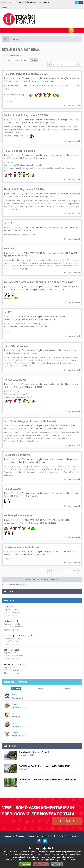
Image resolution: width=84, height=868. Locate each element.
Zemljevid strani (14, 2)
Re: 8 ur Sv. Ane (12, 489)
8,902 (24, 698)
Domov (4, 2)
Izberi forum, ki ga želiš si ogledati (42, 579)
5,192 (24, 726)
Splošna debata (13, 641)
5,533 (24, 707)
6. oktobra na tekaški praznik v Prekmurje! (34, 752)
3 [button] (57, 64)
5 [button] (65, 64)
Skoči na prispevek (72, 106)
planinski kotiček (56, 551)
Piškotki (32, 836)
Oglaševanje (21, 836)
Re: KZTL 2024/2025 (15, 380)
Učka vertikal (10, 607)
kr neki (51, 287)
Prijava (4, 7)
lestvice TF (53, 350)
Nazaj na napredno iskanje (15, 55)
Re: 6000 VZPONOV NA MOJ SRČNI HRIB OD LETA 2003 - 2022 (39, 282)
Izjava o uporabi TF (45, 836)
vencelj (17, 78)
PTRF (76, 228)
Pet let (8, 312)
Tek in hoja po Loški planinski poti (18, 636)
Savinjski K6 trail (11, 621)
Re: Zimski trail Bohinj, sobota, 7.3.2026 (26, 74)
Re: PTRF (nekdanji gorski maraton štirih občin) (30, 421)
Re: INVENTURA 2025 (16, 346)
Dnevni (41, 689)
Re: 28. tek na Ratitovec (17, 455)
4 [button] (61, 64)
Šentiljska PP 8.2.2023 (18, 523)
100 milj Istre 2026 (12, 650)
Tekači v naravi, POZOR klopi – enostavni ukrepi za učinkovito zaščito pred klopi (48, 779)
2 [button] (53, 64)
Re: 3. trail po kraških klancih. (20, 151)
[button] (80, 64)
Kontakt (75, 836)
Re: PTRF (9, 223)
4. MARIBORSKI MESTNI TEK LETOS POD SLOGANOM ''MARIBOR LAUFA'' (45, 766)
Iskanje (34, 60)
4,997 (24, 736)
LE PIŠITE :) (67, 821)
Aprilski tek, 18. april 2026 (15, 664)
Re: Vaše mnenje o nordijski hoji (21, 547)
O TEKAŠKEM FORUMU (30, 2)
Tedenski (66, 689)
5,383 (24, 717)
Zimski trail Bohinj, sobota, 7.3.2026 (24, 189)
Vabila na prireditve (15, 612)
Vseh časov (16, 689)
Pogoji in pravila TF (62, 836)
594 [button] (75, 64)
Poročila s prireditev (15, 627)
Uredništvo (10, 836)
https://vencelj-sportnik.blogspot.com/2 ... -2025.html (26, 326)
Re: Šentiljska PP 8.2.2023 (18, 516)
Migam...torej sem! (17, 319)
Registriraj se (44, 2)
